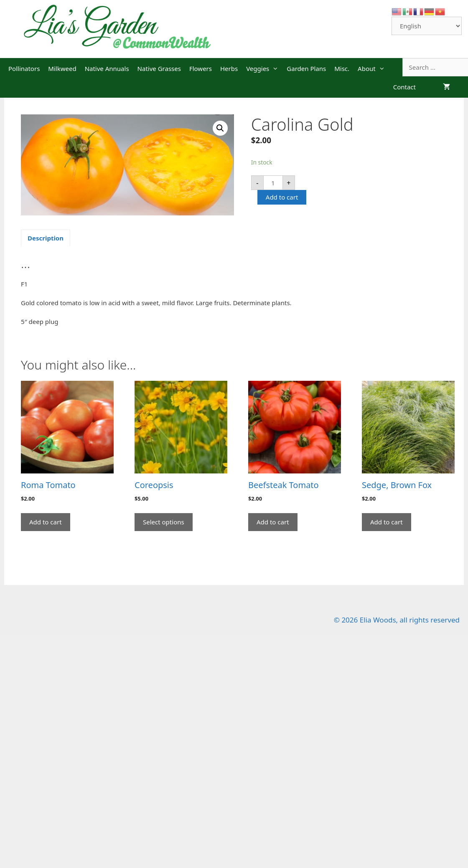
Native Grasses (159, 68)
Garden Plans (306, 68)
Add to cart (282, 197)
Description (46, 238)
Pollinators (24, 68)
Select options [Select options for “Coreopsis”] (164, 522)
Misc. (342, 68)
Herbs (229, 68)
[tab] (46, 238)
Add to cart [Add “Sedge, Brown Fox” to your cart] (387, 522)
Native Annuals (107, 68)
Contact (404, 87)
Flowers (201, 68)
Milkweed (62, 68)
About (373, 69)
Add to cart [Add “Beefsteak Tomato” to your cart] (273, 522)
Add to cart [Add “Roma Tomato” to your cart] (46, 522)
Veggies (264, 69)
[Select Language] (427, 26)
